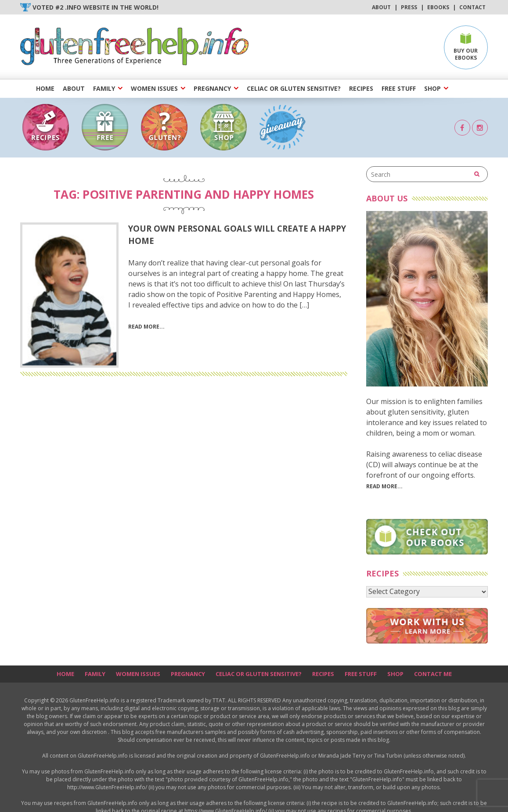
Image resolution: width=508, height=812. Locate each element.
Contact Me (433, 674)
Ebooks (438, 7)
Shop (432, 88)
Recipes (361, 88)
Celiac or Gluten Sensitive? (294, 88)
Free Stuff (399, 88)
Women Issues (154, 88)
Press (409, 7)
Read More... (384, 486)
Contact (472, 7)
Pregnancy (212, 88)
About (381, 7)
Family (104, 88)
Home (45, 88)
